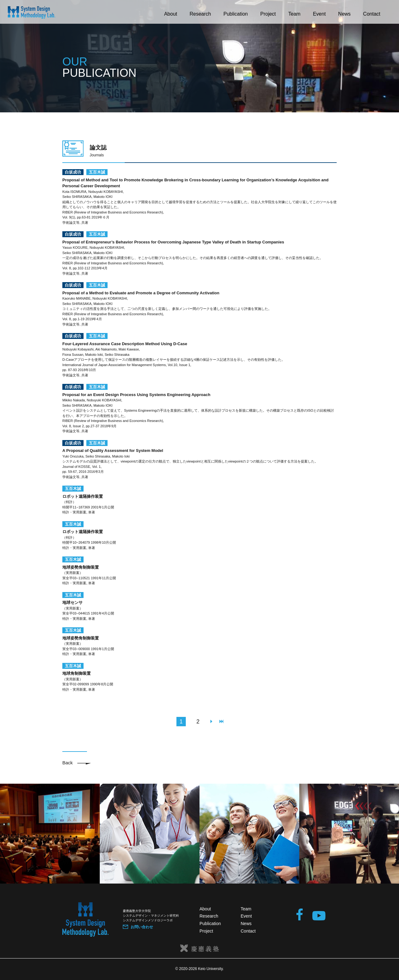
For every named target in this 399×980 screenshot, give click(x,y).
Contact (372, 14)
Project (268, 14)
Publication (236, 14)
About (171, 14)
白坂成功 (73, 172)
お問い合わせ (142, 927)
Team (294, 14)
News (344, 14)
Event (319, 14)
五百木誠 (97, 172)
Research (200, 14)
